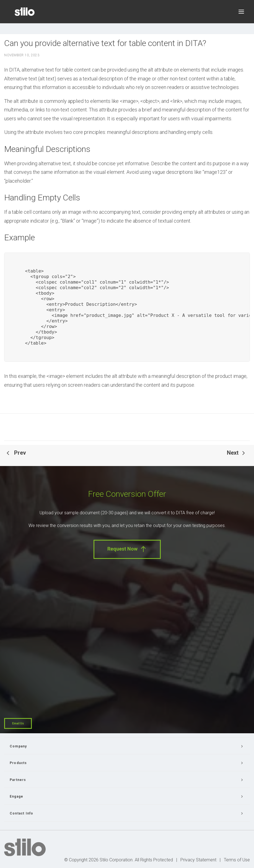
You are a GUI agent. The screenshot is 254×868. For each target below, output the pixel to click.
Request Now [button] (127, 549)
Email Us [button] (18, 723)
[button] (241, 12)
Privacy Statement (198, 860)
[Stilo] (25, 12)
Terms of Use (237, 860)
